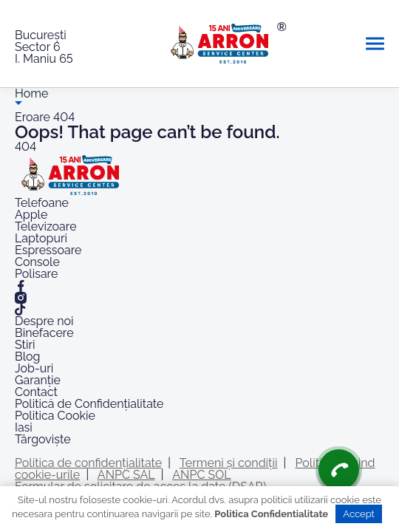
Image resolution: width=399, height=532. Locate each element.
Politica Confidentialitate (271, 514)
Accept (359, 514)
